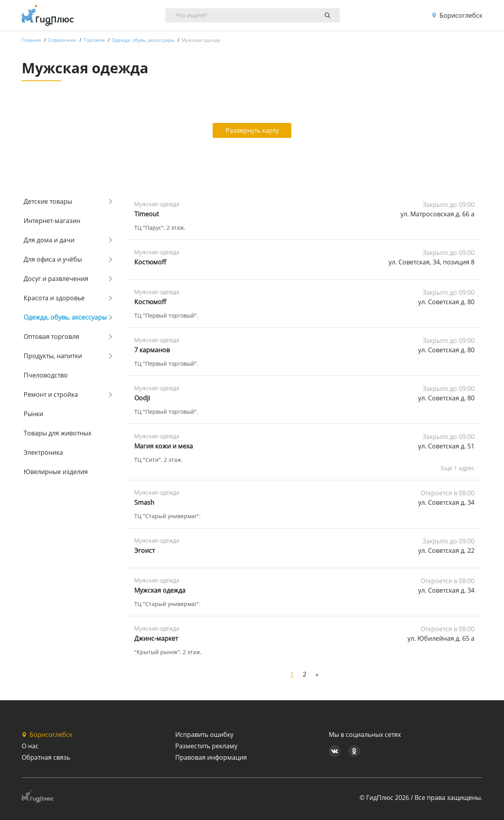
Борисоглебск (457, 15)
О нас (30, 746)
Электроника (43, 452)
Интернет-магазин (52, 221)
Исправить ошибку (204, 734)
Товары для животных (57, 433)
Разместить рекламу (206, 746)
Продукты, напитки (53, 356)
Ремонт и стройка (51, 394)
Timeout (147, 214)
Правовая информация (211, 757)
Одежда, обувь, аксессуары (65, 317)
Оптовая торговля (51, 337)
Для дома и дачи (49, 240)
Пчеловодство (46, 375)
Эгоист (145, 550)
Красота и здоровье (54, 298)
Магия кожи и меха (164, 446)
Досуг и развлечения (56, 279)
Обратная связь (46, 757)
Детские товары (48, 201)
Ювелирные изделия (56, 472)
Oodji (142, 398)
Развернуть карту (252, 130)
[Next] (317, 674)
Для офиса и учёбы (53, 259)
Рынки (33, 414)
